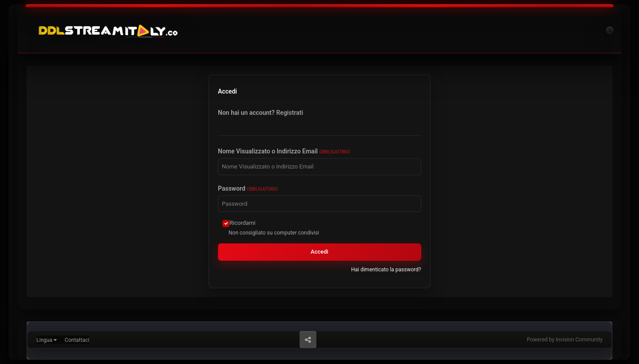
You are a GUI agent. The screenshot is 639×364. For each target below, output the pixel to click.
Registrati (290, 113)
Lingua (47, 340)
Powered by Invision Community (565, 340)
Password (248, 188)
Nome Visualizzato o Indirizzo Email (284, 151)
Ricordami (243, 223)
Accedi (319, 252)
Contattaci (77, 340)
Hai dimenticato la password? (386, 270)
